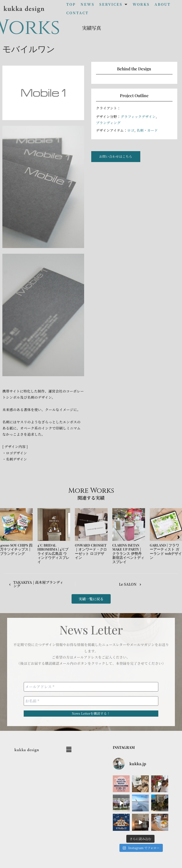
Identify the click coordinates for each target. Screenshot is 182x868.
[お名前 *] (91, 701)
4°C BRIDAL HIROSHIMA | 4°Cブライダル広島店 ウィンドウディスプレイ (53, 553)
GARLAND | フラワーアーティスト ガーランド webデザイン (166, 551)
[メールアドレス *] (91, 687)
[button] (114, 4)
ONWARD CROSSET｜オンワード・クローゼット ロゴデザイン (91, 551)
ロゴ (131, 130)
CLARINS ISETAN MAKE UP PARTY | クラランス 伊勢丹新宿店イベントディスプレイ (128, 553)
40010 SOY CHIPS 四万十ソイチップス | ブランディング (16, 549)
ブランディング (108, 123)
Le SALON (127, 584)
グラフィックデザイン (138, 116)
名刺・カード (147, 130)
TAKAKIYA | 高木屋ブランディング (33, 584)
